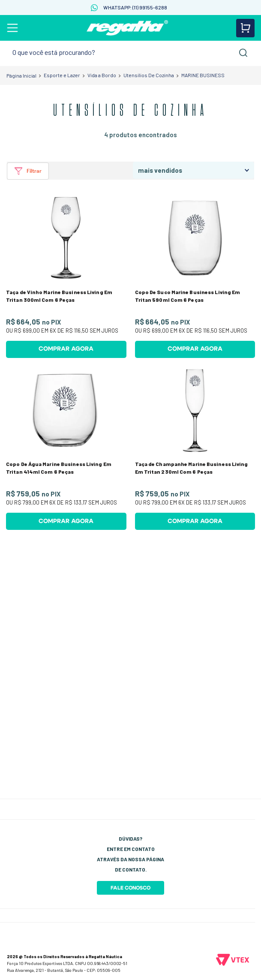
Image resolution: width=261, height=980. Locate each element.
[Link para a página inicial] (21, 75)
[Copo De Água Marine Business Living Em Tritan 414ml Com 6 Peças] (66, 449)
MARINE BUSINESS (203, 75)
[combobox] (130, 53)
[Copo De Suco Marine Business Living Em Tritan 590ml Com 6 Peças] (195, 276)
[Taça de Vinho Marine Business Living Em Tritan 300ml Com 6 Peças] (66, 276)
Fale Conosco (130, 888)
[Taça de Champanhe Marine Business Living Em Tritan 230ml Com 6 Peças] (195, 449)
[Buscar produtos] (243, 53)
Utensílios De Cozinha (149, 75)
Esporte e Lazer (62, 75)
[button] (28, 171)
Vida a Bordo (102, 75)
